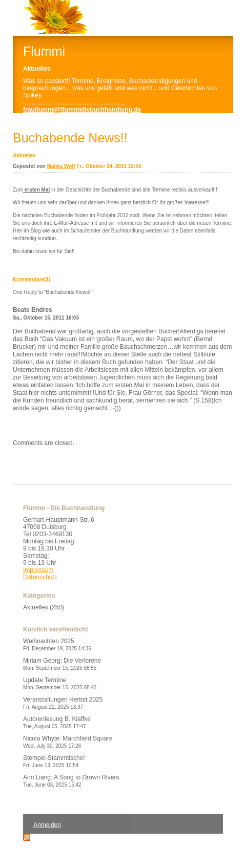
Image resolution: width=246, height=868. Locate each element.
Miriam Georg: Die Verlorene (62, 664)
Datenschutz (40, 577)
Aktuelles (24, 155)
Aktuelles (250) (44, 607)
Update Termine (60, 683)
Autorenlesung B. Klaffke (57, 722)
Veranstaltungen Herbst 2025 (63, 703)
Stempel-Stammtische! (54, 761)
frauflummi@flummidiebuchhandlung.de (82, 110)
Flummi (44, 51)
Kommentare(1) (32, 279)
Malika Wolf (61, 166)
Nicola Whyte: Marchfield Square (68, 742)
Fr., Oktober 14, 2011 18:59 (109, 166)
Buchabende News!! (70, 138)
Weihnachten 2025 (57, 644)
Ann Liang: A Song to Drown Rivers (71, 781)
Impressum (38, 570)
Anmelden (47, 825)
